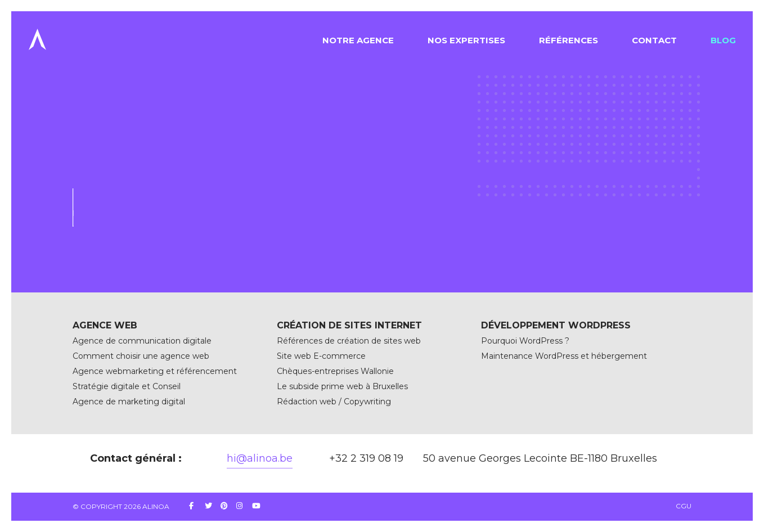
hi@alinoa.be (260, 458)
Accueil (87, 143)
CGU (684, 506)
